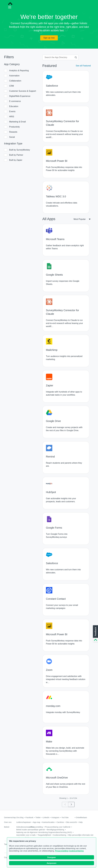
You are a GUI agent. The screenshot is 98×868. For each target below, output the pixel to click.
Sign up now (49, 38)
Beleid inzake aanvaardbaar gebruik (31, 830)
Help (81, 822)
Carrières (60, 822)
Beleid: (7, 827)
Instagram (56, 817)
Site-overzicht (71, 822)
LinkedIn (46, 817)
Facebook (29, 817)
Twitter (38, 817)
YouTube (65, 817)
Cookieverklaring (76, 852)
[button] (95, 634)
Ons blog (20, 817)
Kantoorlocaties (48, 822)
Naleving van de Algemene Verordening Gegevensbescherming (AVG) (44, 832)
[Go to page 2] (71, 804)
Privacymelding (62, 852)
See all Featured (83, 66)
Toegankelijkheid (44, 835)
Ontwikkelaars (81, 817)
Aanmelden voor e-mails (26, 835)
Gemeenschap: (10, 817)
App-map (37, 822)
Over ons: (8, 822)
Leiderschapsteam (24, 822)
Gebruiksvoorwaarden (25, 827)
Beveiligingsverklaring (55, 830)
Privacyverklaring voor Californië (58, 827)
